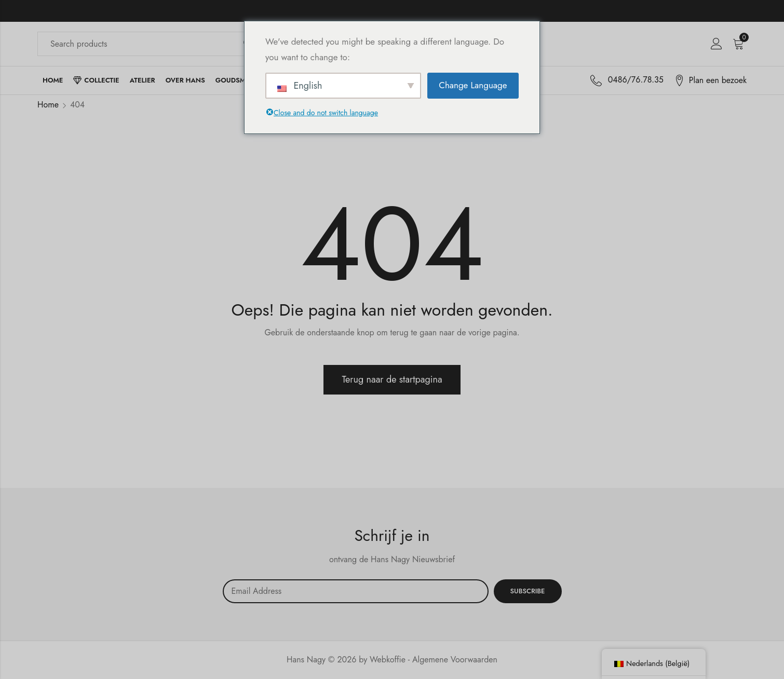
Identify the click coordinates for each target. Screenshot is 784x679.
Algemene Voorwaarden (455, 660)
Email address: (356, 591)
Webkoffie (388, 660)
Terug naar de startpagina (392, 379)
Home (48, 105)
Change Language (473, 85)
